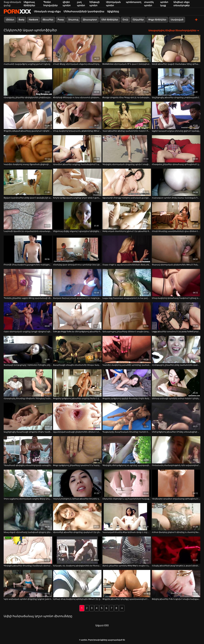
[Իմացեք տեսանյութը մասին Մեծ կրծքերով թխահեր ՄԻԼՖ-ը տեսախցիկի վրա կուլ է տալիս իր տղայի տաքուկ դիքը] (176, 416)
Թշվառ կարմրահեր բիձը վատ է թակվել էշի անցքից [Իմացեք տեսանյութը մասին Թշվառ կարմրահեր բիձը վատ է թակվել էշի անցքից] (28, 198)
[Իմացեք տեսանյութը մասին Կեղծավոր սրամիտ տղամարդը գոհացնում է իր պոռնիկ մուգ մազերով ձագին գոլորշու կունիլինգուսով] (176, 483)
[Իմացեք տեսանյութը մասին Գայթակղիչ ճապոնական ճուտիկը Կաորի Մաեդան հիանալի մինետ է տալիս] (127, 416)
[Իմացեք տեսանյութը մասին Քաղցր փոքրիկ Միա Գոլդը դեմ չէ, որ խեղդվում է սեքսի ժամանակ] (127, 82)
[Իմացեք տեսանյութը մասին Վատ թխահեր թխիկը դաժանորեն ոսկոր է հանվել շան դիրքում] (127, 115)
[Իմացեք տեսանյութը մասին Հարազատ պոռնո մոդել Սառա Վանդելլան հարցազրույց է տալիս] (176, 182)
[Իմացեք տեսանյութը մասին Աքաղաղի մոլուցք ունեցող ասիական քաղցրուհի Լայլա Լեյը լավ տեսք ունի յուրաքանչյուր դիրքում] (127, 182)
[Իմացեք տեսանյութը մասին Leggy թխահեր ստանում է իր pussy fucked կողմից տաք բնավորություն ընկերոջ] (176, 316)
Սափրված (177, 20)
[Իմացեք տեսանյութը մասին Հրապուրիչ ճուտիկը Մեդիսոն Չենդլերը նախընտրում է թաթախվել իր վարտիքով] (28, 383)
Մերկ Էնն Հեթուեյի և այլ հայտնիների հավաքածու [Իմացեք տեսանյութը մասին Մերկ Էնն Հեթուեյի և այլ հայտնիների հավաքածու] (127, 499)
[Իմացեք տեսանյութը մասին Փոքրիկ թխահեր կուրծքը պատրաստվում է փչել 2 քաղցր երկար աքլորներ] (127, 583)
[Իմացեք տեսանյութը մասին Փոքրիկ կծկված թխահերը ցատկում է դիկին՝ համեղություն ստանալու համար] (28, 115)
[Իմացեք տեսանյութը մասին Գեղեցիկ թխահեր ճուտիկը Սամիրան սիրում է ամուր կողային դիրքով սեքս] (28, 550)
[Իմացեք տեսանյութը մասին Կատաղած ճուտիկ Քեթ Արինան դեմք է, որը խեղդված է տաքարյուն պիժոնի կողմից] (127, 517)
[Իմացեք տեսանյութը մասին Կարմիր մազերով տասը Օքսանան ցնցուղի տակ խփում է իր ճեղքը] (28, 149)
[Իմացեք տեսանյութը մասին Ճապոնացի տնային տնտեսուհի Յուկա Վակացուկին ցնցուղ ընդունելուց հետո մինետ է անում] (77, 349)
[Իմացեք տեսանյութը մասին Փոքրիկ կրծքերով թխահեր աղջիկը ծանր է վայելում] (77, 383)
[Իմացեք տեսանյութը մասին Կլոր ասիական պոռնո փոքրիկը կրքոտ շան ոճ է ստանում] (28, 583)
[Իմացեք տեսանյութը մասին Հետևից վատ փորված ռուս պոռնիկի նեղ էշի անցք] (77, 249)
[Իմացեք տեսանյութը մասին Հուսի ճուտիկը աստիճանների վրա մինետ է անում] (176, 216)
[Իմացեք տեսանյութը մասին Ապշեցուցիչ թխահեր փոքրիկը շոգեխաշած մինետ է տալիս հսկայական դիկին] (176, 82)
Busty (22, 20)
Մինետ (10, 20)
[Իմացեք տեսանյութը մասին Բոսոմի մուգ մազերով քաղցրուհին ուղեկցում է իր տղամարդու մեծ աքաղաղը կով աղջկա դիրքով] (28, 249)
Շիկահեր (138, 20)
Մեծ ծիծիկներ (110, 20)
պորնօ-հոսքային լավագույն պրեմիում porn (17, 11)
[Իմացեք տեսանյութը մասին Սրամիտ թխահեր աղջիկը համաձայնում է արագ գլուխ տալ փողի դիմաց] (77, 149)
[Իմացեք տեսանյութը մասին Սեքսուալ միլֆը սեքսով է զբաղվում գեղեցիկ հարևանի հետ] (77, 216)
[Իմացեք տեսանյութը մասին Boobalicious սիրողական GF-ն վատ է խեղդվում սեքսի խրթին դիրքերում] (127, 48)
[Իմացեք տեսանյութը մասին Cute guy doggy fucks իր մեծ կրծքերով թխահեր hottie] (77, 316)
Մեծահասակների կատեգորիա (84, 11)
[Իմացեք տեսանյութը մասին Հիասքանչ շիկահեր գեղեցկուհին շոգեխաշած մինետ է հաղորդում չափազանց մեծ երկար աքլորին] (28, 82)
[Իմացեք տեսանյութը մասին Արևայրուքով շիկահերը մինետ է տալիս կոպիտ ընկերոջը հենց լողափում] (127, 316)
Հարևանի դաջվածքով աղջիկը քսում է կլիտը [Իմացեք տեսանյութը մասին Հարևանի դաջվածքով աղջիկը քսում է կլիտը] (27, 64)
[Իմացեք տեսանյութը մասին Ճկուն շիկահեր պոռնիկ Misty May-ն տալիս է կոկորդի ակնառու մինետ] (127, 550)
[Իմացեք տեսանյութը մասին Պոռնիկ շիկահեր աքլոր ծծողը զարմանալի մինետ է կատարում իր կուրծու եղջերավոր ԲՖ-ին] (28, 282)
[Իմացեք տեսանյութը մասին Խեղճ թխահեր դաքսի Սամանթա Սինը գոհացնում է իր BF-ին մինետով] (176, 48)
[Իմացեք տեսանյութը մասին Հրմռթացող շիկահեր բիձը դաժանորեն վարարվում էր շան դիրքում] (176, 349)
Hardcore (33, 20)
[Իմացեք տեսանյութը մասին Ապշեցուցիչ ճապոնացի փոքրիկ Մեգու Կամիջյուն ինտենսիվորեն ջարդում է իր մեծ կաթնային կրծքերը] (28, 416)
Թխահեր (48, 20)
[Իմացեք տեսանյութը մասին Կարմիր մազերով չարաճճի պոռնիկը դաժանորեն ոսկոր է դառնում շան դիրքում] (127, 349)
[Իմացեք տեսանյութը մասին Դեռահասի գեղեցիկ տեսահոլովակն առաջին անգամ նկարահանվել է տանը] (28, 450)
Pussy (61, 20)
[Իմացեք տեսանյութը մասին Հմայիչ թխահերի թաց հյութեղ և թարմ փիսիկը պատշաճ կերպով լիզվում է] (176, 550)
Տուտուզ (73, 20)
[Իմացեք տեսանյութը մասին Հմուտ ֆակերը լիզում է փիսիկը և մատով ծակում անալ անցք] (176, 517)
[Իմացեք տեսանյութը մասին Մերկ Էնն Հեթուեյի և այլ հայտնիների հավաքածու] (127, 483)
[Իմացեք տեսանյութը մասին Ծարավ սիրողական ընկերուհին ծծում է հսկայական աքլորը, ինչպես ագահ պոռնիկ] (176, 249)
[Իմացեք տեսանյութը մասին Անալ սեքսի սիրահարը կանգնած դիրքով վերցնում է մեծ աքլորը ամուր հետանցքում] (28, 517)
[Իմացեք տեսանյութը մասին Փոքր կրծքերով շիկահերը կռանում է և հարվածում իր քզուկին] (77, 450)
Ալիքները (113, 11)
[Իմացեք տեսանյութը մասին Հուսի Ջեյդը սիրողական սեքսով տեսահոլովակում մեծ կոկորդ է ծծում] (77, 48)
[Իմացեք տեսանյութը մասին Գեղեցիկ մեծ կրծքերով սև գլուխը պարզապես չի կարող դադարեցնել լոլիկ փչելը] (127, 450)
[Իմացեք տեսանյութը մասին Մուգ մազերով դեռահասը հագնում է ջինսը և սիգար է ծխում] (176, 282)
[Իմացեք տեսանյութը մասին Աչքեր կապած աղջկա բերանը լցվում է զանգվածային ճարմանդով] (176, 115)
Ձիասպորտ (90, 20)
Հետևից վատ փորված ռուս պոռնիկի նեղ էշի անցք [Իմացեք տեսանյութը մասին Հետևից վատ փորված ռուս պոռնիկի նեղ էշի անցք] (77, 265)
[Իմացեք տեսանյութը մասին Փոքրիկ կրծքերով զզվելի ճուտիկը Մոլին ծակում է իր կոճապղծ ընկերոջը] (127, 383)
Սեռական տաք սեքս (47, 11)
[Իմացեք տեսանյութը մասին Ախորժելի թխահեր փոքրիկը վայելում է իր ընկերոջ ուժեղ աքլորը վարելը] (77, 517)
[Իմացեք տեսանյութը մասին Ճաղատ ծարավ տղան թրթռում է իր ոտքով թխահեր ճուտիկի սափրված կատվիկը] (77, 282)
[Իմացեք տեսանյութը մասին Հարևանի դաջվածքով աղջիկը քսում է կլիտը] (28, 48)
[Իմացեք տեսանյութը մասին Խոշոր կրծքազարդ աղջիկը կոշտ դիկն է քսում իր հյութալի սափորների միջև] (77, 182)
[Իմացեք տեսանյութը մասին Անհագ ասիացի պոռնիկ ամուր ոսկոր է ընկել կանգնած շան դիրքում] (176, 383)
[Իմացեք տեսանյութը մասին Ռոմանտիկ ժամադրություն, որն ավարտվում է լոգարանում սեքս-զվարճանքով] (176, 450)
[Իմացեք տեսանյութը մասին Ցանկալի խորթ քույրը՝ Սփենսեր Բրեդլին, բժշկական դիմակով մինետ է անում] (28, 349)
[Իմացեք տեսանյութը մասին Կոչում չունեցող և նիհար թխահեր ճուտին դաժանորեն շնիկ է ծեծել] (77, 483)
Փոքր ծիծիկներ (157, 20)
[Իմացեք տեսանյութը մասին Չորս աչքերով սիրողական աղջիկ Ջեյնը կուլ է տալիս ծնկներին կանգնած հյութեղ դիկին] (28, 483)
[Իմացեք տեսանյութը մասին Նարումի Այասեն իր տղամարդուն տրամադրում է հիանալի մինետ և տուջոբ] (28, 216)
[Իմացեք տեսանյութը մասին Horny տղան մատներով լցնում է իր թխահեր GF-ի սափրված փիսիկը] (127, 216)
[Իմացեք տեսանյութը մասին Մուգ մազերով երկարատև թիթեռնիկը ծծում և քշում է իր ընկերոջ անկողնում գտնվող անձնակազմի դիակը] (77, 115)
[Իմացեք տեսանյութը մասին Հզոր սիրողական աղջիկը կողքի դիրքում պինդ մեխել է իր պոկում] (28, 316)
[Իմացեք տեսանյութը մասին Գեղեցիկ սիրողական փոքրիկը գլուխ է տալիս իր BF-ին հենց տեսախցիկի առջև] (127, 149)
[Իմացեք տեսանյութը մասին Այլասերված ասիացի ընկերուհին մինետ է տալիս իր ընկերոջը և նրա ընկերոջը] (77, 416)
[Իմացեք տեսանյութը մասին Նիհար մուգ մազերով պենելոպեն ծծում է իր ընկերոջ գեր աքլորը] (77, 583)
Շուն (125, 20)
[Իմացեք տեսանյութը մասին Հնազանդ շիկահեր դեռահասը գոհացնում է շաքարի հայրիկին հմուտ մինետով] (176, 149)
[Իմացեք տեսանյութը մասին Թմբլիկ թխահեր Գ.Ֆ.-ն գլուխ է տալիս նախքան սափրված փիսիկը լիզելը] (176, 583)
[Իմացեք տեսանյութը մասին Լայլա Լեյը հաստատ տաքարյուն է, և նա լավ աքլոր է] (127, 282)
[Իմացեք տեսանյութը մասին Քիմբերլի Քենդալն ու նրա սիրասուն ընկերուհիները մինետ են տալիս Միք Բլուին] (77, 82)
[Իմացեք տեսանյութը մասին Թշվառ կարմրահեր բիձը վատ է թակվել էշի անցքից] (28, 182)
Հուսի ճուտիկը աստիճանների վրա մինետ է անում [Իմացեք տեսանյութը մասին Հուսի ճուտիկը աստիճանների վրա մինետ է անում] (176, 231)
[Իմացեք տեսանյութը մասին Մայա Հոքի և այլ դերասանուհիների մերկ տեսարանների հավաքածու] (127, 249)
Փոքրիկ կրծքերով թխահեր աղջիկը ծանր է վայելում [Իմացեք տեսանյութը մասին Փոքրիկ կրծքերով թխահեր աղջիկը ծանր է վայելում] (77, 398)
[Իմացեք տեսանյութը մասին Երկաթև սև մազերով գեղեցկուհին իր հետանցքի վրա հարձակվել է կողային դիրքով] (77, 550)
